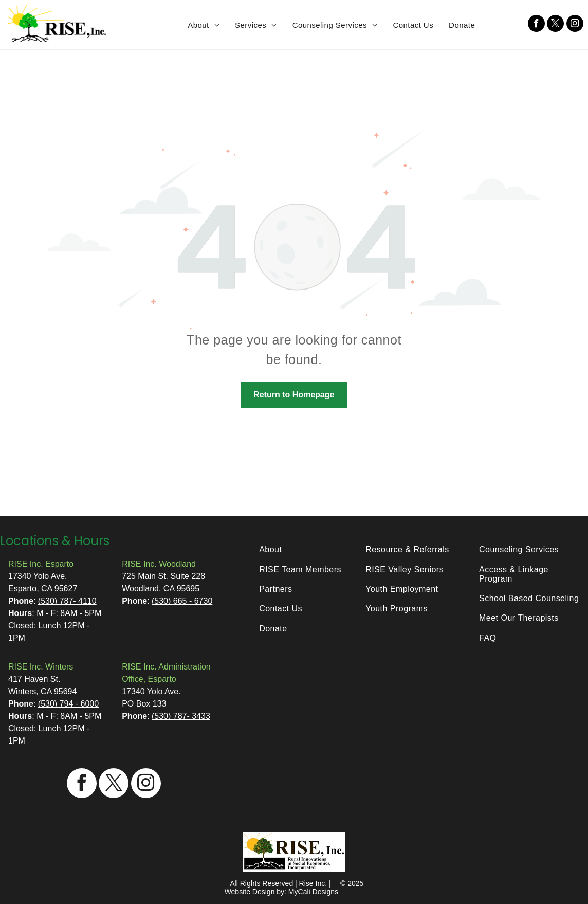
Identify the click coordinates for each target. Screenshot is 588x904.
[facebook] (536, 25)
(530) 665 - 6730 (182, 601)
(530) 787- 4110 (67, 601)
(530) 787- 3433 (181, 716)
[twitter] (555, 25)
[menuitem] (204, 25)
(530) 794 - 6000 (68, 704)
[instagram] (575, 25)
